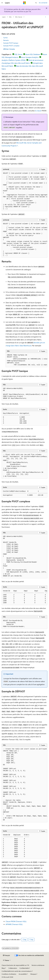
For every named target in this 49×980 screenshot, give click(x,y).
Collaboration (13, 968)
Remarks (6, 40)
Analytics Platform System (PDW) (14, 60)
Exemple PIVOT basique (11, 43)
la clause (38, 111)
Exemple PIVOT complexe (11, 46)
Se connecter (43, 3)
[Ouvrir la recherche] (36, 3)
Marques (33, 974)
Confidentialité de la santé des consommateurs (17, 971)
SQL (10, 17)
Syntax (5, 38)
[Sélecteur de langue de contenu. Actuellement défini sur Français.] (6, 955)
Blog (3, 968)
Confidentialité (24, 968)
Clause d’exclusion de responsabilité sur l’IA (15, 965)
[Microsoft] (24, 3)
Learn (4, 17)
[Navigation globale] (2, 3)
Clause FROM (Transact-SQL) (16, 921)
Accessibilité (23, 974)
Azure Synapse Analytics (30, 57)
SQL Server (19, 17)
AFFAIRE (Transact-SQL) (14, 924)
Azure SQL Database (33, 54)
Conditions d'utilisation (9, 974)
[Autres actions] (46, 17)
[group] (24, 191)
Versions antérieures (38, 965)
